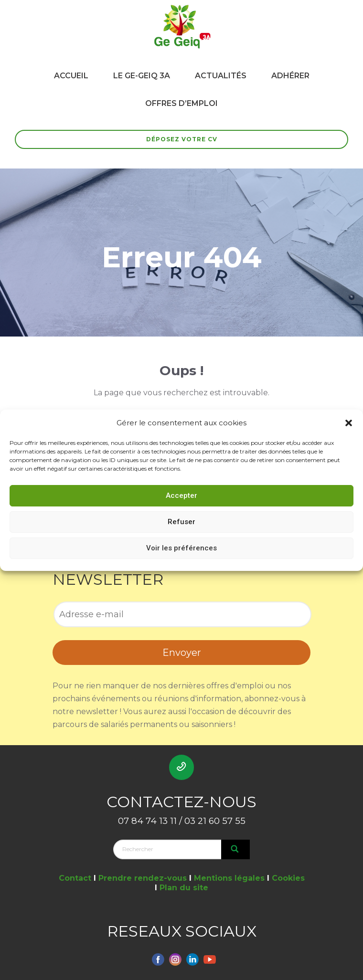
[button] (349, 423)
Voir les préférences (181, 548)
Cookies (288, 878)
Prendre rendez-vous (143, 878)
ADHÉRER (290, 76)
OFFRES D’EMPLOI (181, 103)
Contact (75, 878)
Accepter (181, 495)
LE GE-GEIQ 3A (142, 76)
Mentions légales (229, 878)
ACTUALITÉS (221, 76)
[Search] (235, 849)
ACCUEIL (71, 76)
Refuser (181, 522)
